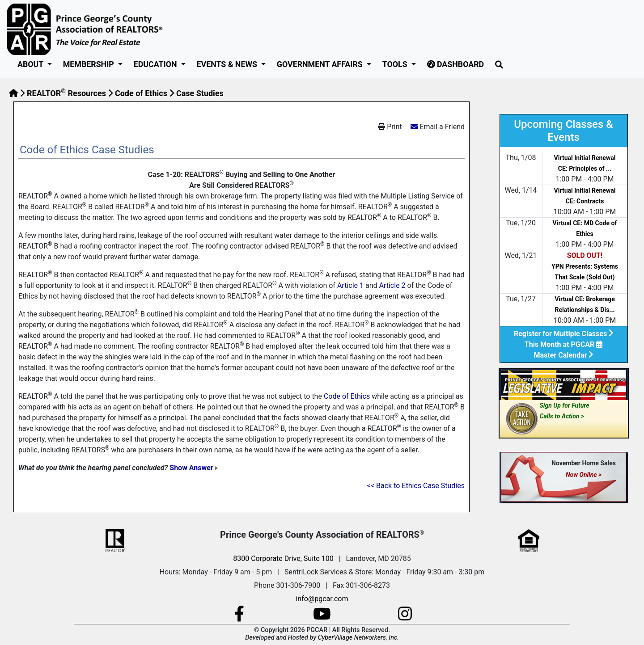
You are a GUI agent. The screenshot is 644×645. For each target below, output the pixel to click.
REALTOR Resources (66, 93)
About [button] (31, 64)
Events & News (228, 64)
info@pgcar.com (322, 599)
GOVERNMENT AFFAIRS (321, 64)
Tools (396, 64)
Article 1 (350, 285)
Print (390, 127)
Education (156, 64)
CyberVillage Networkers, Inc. (358, 638)
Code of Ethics (141, 93)
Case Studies (200, 93)
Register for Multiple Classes (563, 334)
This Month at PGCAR (563, 344)
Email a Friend (442, 127)
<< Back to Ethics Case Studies (416, 486)
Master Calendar (564, 355)
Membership (89, 64)
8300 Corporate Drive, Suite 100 (283, 559)
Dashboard (456, 64)
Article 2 (392, 285)
